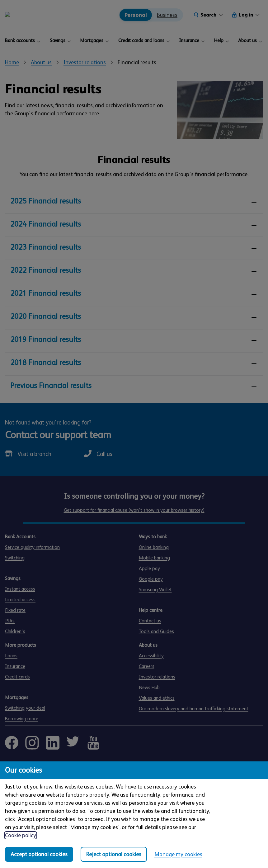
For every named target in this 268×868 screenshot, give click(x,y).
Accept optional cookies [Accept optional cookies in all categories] (39, 854)
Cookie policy (21, 835)
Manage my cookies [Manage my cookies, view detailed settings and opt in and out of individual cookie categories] (178, 854)
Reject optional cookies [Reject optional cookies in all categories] (114, 854)
